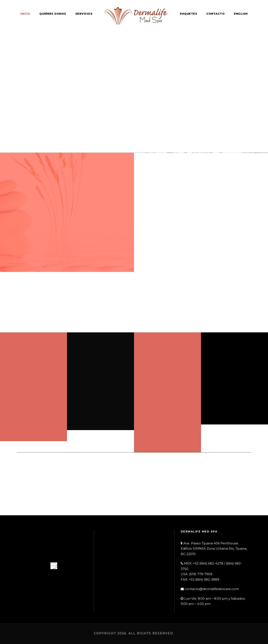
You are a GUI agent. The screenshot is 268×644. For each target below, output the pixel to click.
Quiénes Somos (53, 14)
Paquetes (188, 14)
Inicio (25, 14)
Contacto (215, 14)
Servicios (84, 14)
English (241, 14)
